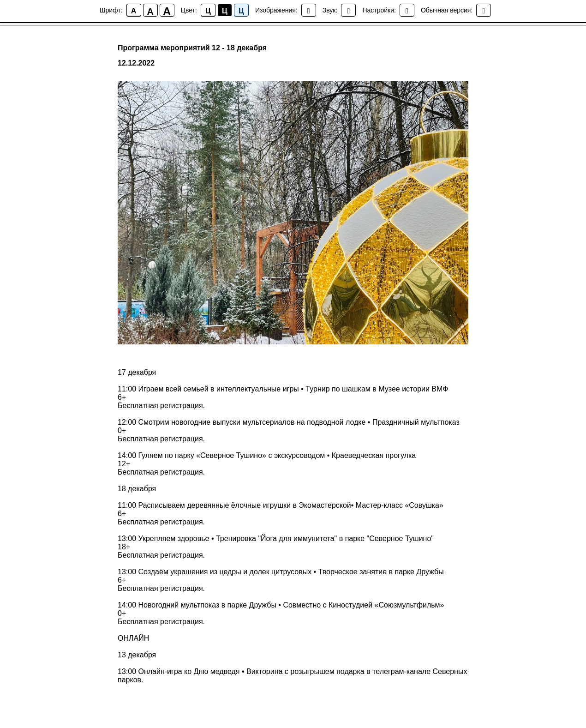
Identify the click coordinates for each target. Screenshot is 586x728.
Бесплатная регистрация (160, 406)
